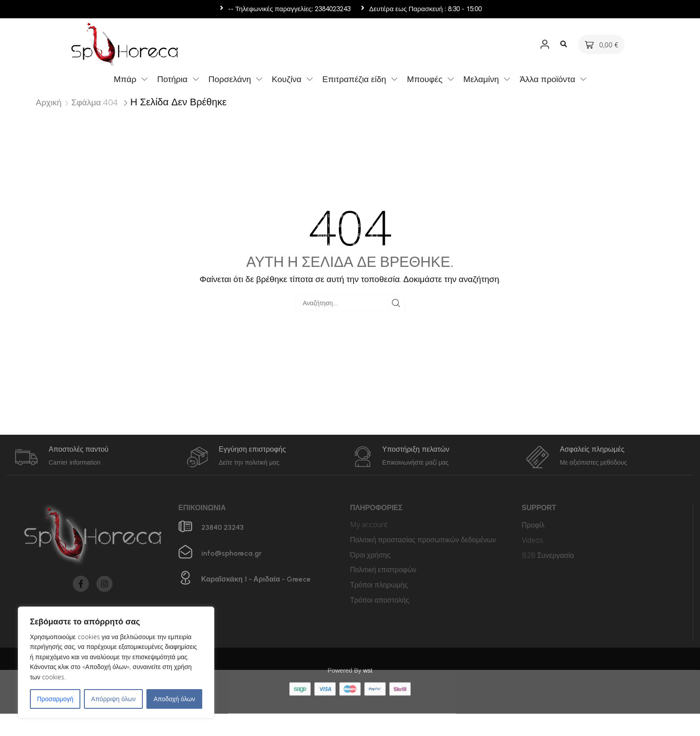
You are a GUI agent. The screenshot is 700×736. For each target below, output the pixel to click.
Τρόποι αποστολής (380, 600)
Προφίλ (533, 525)
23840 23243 (223, 527)
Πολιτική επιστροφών (383, 570)
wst (368, 638)
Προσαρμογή (55, 699)
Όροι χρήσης (370, 555)
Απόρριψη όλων (113, 699)
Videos (533, 540)
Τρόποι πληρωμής (379, 585)
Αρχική (49, 102)
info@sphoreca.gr (231, 553)
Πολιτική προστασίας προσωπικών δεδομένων (423, 540)
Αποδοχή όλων (174, 699)
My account (369, 524)
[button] (545, 44)
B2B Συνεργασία (548, 555)
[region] (116, 662)
